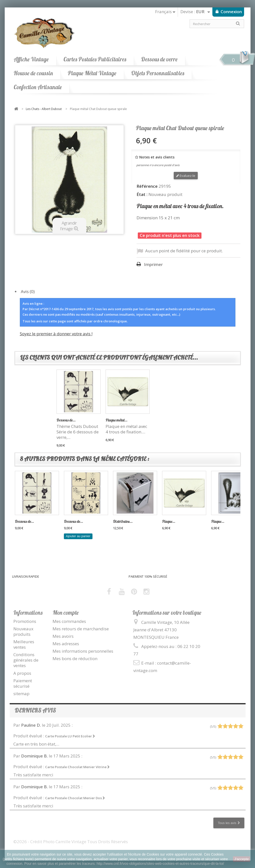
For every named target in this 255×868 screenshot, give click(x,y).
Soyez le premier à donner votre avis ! (56, 334)
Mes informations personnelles (83, 651)
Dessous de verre (159, 59)
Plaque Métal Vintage (92, 73)
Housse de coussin (33, 73)
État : (142, 194)
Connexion (231, 12)
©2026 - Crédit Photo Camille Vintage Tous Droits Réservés (71, 842)
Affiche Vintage (31, 59)
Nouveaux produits (23, 631)
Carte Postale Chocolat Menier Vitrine (77, 767)
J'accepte (241, 859)
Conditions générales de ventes (26, 660)
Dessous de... (115, 420)
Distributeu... (123, 521)
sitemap (21, 694)
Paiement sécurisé (23, 683)
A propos (22, 673)
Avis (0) (28, 291)
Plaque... (169, 521)
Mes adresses (66, 644)
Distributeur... (67, 420)
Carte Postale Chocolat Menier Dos (75, 798)
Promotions (25, 621)
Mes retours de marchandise (81, 629)
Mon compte (66, 613)
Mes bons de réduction (75, 659)
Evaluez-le (186, 176)
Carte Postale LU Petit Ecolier (70, 736)
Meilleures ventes (24, 644)
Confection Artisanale (38, 87)
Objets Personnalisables (158, 73)
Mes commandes (69, 621)
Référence (147, 186)
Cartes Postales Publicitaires (95, 59)
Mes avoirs (63, 636)
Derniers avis (35, 710)
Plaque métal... (166, 420)
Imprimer (153, 264)
